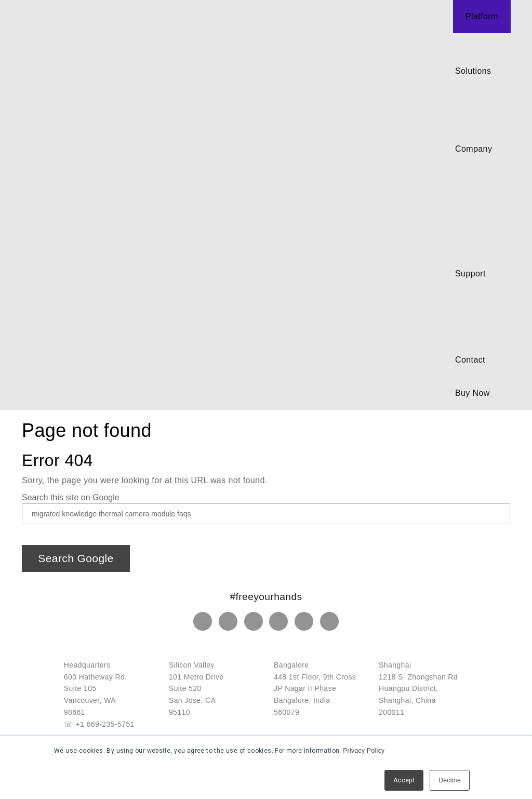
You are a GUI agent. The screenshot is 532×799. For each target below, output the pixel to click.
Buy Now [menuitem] (473, 393)
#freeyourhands (266, 597)
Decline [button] (450, 780)
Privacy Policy (364, 751)
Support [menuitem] (470, 274)
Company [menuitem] (474, 149)
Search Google (76, 558)
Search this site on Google (71, 497)
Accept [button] (404, 780)
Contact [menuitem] (470, 360)
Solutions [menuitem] (473, 71)
